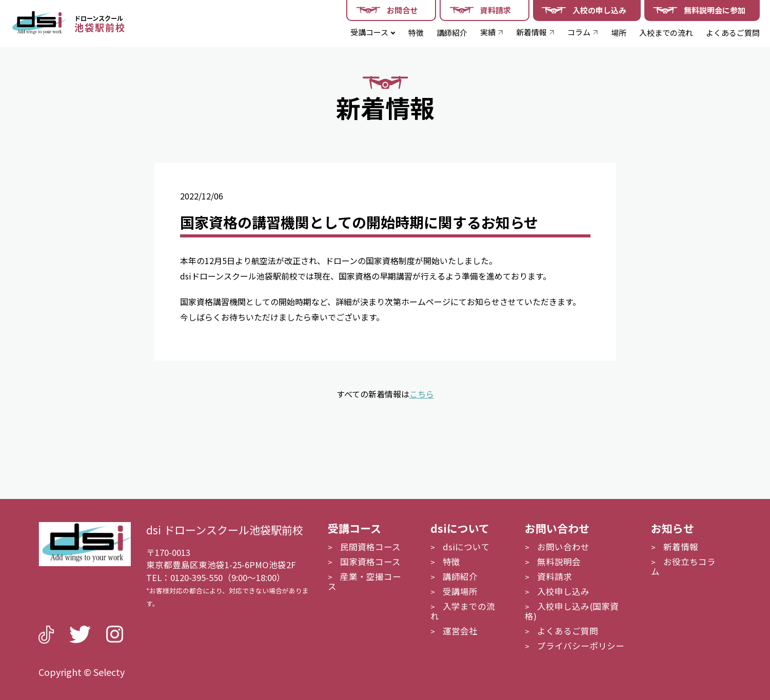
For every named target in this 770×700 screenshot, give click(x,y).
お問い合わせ (563, 547)
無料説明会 (559, 562)
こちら (422, 394)
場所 (619, 33)
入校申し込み (563, 591)
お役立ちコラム (683, 566)
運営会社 (460, 631)
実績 (488, 32)
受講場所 (460, 591)
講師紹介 (452, 33)
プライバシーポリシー (581, 646)
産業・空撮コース (364, 581)
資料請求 (555, 576)
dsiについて (466, 547)
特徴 (416, 33)
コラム (579, 32)
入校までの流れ (666, 33)
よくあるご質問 (733, 33)
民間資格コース (370, 547)
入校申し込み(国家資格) (572, 611)
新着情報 (531, 32)
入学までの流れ (463, 611)
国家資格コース (370, 562)
